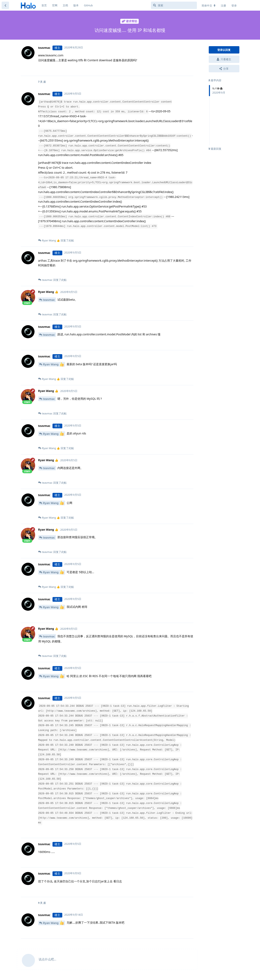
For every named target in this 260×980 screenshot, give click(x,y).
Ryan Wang (54, 364)
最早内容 (215, 80)
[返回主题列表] (5, 5)
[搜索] (174, 5)
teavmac (49, 300)
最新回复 (215, 149)
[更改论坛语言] (209, 6)
